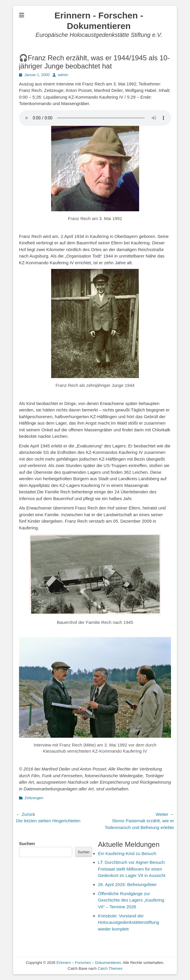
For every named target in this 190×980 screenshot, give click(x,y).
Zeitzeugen (34, 798)
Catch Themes (110, 968)
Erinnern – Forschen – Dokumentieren (89, 963)
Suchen (27, 843)
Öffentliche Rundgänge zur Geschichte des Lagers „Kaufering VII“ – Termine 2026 (131, 900)
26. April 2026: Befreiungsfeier (127, 884)
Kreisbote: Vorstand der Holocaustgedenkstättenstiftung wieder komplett (128, 922)
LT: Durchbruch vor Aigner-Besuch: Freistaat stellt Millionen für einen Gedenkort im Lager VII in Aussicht (132, 869)
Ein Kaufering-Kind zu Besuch (127, 853)
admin (63, 75)
